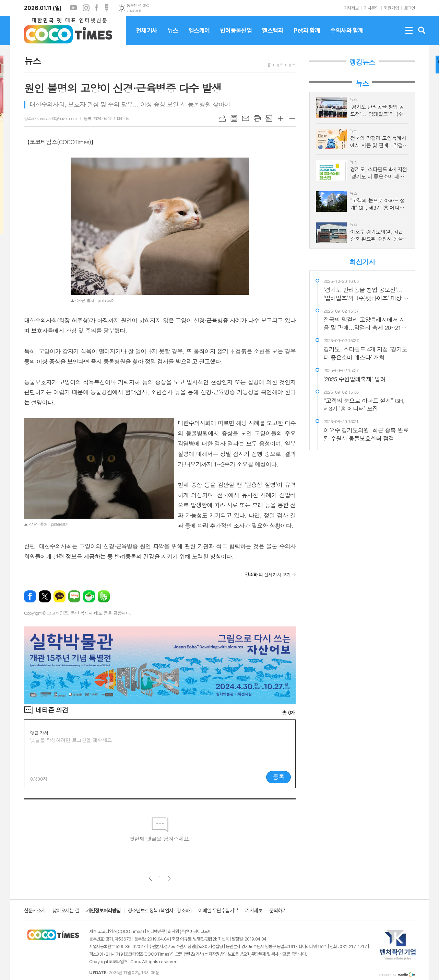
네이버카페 (89, 596)
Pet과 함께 (307, 36)
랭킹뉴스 (362, 62)
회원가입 (391, 8)
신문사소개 (35, 911)
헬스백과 (273, 36)
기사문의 (371, 8)
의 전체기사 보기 (268, 574)
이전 (150, 878)
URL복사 (222, 118)
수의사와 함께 (347, 36)
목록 (234, 118)
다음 (169, 878)
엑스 (45, 596)
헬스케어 (199, 36)
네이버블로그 (74, 596)
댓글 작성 (39, 733)
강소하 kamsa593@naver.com (50, 118)
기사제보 (351, 8)
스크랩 (269, 118)
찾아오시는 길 (66, 911)
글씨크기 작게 (292, 118)
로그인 (410, 8)
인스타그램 (86, 8)
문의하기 (278, 911)
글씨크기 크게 (281, 118)
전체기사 (147, 36)
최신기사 (362, 262)
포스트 (107, 8)
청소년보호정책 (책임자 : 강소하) (159, 911)
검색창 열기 (422, 31)
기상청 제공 (134, 11)
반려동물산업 (236, 36)
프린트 (257, 118)
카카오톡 (60, 596)
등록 (278, 777)
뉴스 (173, 36)
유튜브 (73, 8)
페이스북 (96, 8)
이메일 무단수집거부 (218, 911)
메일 (246, 118)
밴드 (104, 596)
